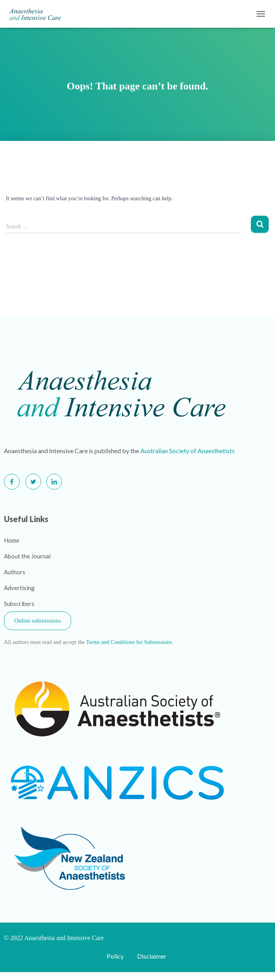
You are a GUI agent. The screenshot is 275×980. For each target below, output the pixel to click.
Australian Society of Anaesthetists (187, 451)
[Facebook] (12, 482)
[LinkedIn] (54, 482)
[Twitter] (33, 482)
